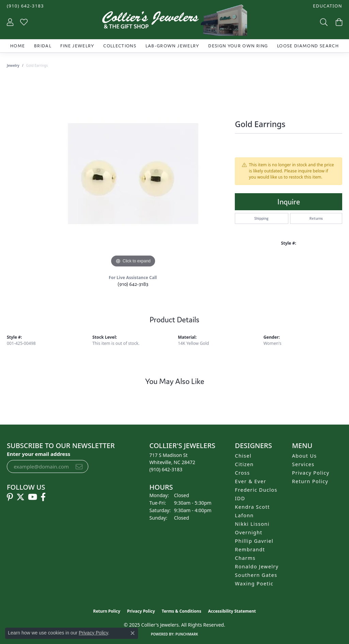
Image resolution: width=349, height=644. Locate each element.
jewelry (13, 65)
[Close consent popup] (133, 633)
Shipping (261, 218)
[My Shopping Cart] (338, 22)
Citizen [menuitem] (244, 464)
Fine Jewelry (77, 46)
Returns (316, 218)
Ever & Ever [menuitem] (251, 481)
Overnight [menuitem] (248, 532)
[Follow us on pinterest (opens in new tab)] (10, 497)
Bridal (43, 46)
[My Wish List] (24, 22)
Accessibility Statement (232, 611)
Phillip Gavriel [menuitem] (254, 541)
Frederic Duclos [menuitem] (256, 490)
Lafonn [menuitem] (244, 515)
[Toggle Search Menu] (323, 22)
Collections (120, 46)
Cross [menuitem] (242, 473)
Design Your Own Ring (238, 46)
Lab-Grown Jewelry (172, 46)
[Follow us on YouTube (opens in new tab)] (33, 497)
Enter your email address (39, 454)
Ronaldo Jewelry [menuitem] (257, 566)
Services (303, 464)
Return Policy (310, 481)
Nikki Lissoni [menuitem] (252, 524)
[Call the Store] (166, 469)
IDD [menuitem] (240, 498)
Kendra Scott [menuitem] (252, 507)
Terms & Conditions (182, 611)
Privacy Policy (311, 473)
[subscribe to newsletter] (79, 466)
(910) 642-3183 (133, 284)
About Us (305, 456)
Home (18, 46)
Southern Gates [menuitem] (256, 575)
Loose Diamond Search (308, 46)
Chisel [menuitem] (243, 456)
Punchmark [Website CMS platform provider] (187, 634)
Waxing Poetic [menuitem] (254, 584)
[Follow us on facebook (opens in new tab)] (43, 497)
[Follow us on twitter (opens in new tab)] (20, 497)
